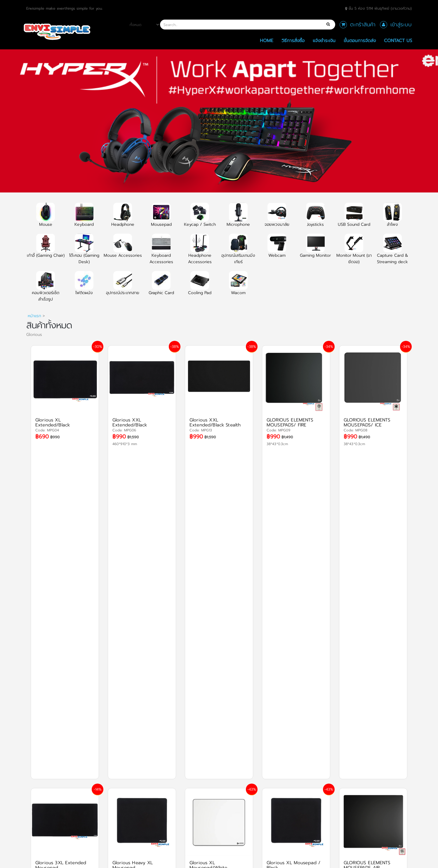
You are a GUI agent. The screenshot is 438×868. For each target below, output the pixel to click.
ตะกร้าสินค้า (363, 25)
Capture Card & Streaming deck (393, 252)
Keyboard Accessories (161, 252)
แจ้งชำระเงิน (324, 40)
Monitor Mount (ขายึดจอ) (354, 252)
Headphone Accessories (200, 252)
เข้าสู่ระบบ (401, 25)
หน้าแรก (34, 316)
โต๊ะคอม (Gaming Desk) (84, 252)
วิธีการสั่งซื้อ (293, 40)
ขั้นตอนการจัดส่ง (360, 40)
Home (267, 40)
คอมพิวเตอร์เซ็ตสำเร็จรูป (46, 290)
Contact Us (398, 40)
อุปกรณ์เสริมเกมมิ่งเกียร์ (238, 252)
